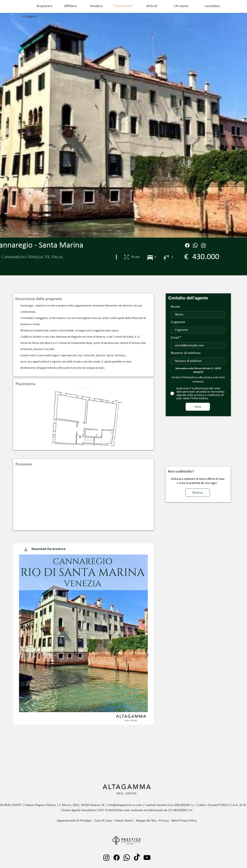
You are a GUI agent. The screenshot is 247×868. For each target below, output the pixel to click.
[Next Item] (147, 655)
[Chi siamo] (181, 6)
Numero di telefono (186, 353)
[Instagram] (203, 245)
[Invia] (198, 407)
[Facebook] (187, 245)
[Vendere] (96, 6)
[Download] (26, 549)
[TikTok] (137, 858)
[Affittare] (70, 6)
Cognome (178, 322)
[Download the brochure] (48, 549)
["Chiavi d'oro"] (123, 6)
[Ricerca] (198, 493)
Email (175, 338)
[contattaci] (212, 6)
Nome (175, 307)
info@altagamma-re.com (125, 805)
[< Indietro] (43, 17)
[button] (83, 417)
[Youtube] (147, 858)
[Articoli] (152, 6)
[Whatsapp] (127, 858)
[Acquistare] (44, 6)
